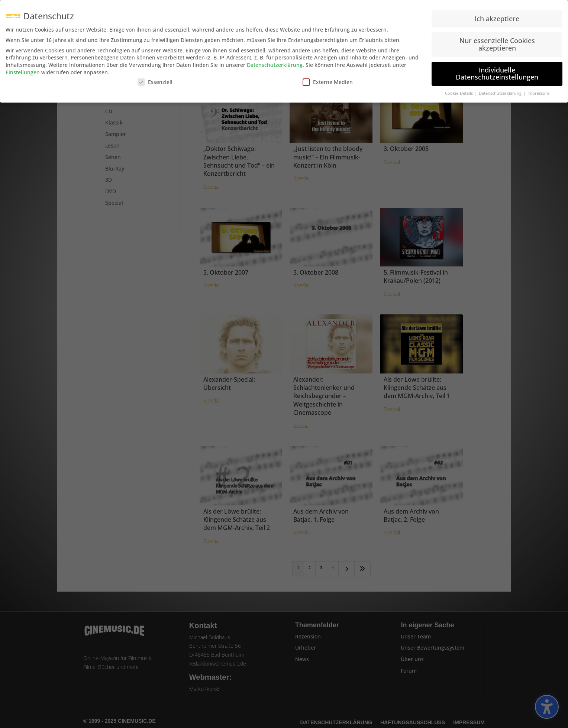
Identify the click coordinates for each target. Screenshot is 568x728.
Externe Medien (328, 80)
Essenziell (155, 80)
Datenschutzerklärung (275, 62)
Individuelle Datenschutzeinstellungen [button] (497, 71)
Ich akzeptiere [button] (497, 16)
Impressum (538, 91)
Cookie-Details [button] (459, 91)
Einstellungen (23, 70)
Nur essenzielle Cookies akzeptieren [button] (497, 42)
